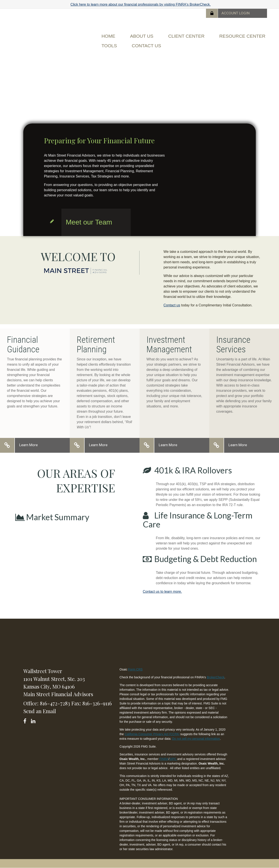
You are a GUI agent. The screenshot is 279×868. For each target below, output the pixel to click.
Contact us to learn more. (162, 592)
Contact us (172, 305)
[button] (142, 36)
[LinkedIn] (34, 720)
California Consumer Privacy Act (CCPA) (152, 734)
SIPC (173, 759)
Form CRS (135, 669)
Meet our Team (89, 222)
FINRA (164, 759)
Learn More (28, 445)
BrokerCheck (216, 677)
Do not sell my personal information (196, 739)
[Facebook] (26, 720)
